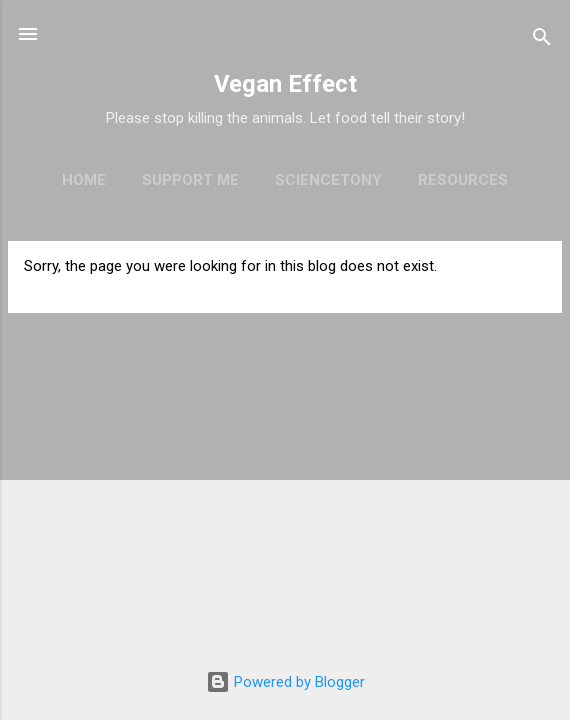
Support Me (190, 180)
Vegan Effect (285, 84)
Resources (463, 180)
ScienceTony (328, 180)
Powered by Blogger (285, 682)
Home (84, 180)
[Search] (542, 40)
